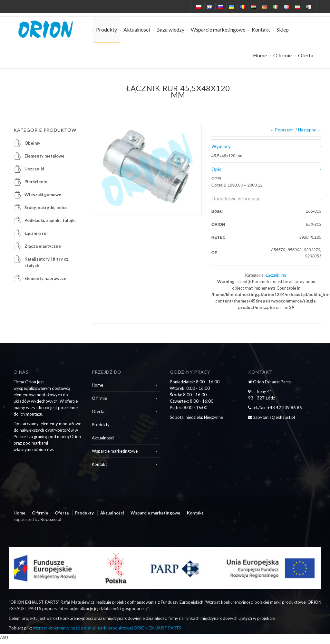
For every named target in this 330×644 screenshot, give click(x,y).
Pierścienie (36, 182)
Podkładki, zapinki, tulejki (50, 220)
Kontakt (261, 29)
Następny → (310, 130)
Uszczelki (34, 169)
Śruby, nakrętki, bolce (46, 207)
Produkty (107, 29)
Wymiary (221, 146)
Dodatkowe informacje (236, 198)
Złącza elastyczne (43, 246)
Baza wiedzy (170, 29)
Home (260, 55)
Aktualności (137, 29)
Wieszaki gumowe (43, 195)
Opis (216, 169)
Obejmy (32, 143)
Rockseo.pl (51, 519)
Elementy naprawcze (45, 278)
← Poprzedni (282, 130)
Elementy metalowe (44, 156)
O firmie (282, 55)
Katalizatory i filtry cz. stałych (47, 262)
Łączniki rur (276, 275)
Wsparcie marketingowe (218, 29)
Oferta (306, 55)
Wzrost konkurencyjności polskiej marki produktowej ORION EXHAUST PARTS (107, 628)
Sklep (283, 29)
